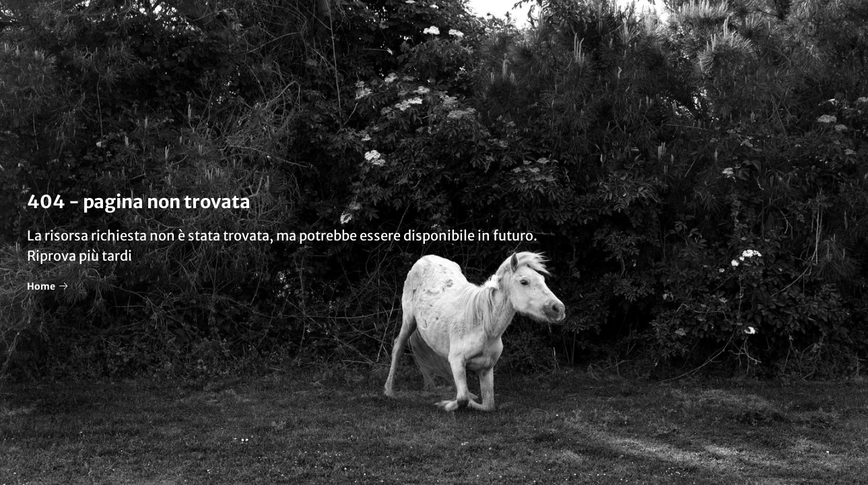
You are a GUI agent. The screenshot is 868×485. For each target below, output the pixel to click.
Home (47, 286)
